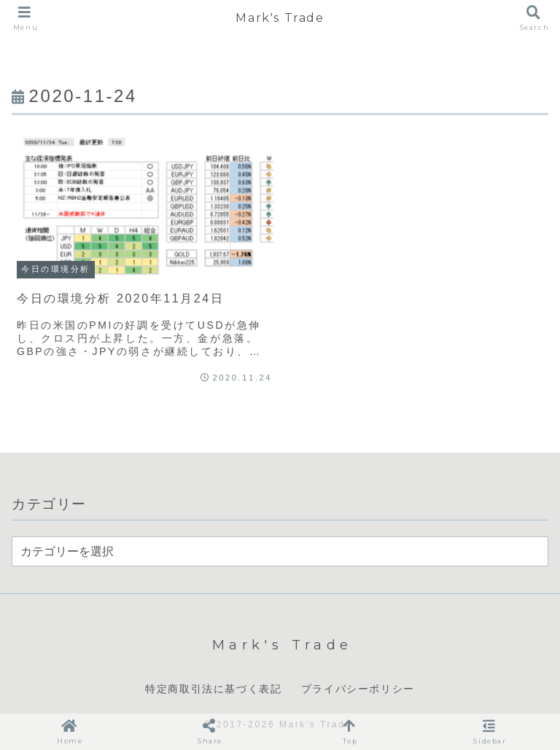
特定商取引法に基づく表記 (213, 689)
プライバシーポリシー (358, 689)
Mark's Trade (280, 18)
